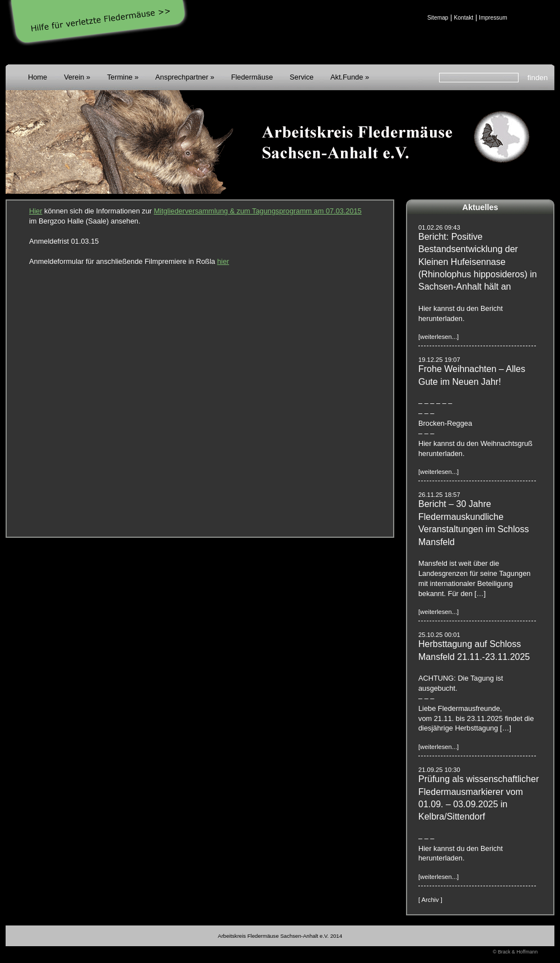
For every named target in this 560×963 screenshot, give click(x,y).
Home (38, 77)
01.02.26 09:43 (439, 227)
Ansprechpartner (182, 77)
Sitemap (438, 18)
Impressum (493, 18)
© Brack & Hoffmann (515, 952)
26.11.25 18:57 (439, 495)
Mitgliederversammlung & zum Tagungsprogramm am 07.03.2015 (258, 211)
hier (223, 261)
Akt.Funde (347, 77)
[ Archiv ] (430, 900)
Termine (120, 77)
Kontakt (463, 18)
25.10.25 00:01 (439, 635)
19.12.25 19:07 (439, 360)
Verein (74, 77)
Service (302, 77)
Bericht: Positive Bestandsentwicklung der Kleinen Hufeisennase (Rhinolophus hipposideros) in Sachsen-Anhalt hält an (478, 262)
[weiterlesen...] (438, 337)
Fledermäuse (252, 77)
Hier (36, 211)
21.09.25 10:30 (439, 770)
